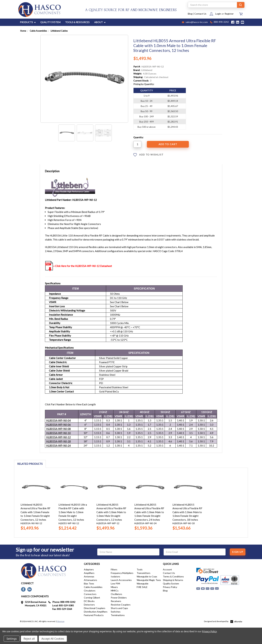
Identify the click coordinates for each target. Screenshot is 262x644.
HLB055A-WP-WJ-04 (58, 420)
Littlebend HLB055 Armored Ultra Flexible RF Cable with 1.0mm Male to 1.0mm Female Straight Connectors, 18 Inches (187, 512)
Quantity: (138, 137)
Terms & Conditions (173, 576)
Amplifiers (89, 573)
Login (218, 14)
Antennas (89, 576)
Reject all (29, 639)
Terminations (118, 615)
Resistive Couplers (121, 605)
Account (167, 569)
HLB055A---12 (58, 437)
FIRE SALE (142, 587)
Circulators (90, 591)
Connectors (90, 594)
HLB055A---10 (58, 433)
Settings (12, 639)
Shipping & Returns (173, 580)
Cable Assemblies (93, 587)
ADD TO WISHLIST (148, 155)
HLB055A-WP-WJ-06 (58, 425)
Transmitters (144, 573)
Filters (114, 569)
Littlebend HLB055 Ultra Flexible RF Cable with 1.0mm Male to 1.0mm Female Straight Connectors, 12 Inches (73, 512)
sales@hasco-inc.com (195, 22)
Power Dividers (119, 598)
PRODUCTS (28, 22)
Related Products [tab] (30, 464)
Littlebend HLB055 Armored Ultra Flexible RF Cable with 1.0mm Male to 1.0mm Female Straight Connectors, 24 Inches (149, 512)
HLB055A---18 (58, 441)
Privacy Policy (170, 587)
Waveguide (143, 583)
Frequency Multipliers (122, 573)
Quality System (171, 583)
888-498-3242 (219, 22)
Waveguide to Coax (147, 576)
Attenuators (90, 580)
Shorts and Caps (119, 608)
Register (229, 14)
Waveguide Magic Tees (149, 580)
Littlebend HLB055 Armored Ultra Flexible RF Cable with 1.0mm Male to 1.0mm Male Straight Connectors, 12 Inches (111, 512)
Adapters (89, 569)
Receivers (116, 601)
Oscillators (116, 594)
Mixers (114, 587)
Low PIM (115, 583)
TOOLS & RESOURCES (77, 22)
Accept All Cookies (53, 639)
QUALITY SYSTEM (50, 22)
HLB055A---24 (58, 446)
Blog (190, 14)
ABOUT (100, 22)
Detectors (89, 605)
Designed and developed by (223, 621)
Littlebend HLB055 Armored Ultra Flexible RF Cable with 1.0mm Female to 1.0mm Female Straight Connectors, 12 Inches (36, 512)
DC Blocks (89, 601)
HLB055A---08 (58, 429)
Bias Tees (89, 583)
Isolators (115, 576)
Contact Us (200, 14)
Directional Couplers (95, 608)
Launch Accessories (121, 580)
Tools (140, 569)
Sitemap (61, 621)
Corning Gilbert (92, 598)
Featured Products (94, 615)
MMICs (115, 591)
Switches (116, 612)
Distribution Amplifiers (96, 612)
